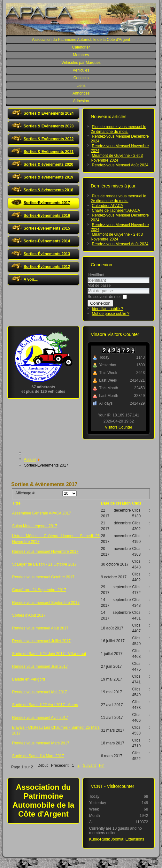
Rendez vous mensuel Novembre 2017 (45, 552)
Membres (81, 55)
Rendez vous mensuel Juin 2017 (40, 666)
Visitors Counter (119, 427)
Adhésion (81, 101)
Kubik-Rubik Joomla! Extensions (117, 839)
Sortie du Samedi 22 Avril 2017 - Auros (45, 705)
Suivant (89, 765)
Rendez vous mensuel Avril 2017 (40, 718)
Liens (81, 86)
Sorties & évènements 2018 (48, 190)
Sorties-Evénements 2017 (47, 203)
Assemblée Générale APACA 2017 (42, 513)
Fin (102, 765)
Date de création (116, 503)
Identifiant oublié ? (108, 309)
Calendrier (81, 47)
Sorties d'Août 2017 (29, 615)
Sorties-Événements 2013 (47, 254)
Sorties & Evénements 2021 (49, 152)
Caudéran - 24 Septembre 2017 (39, 590)
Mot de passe (99, 286)
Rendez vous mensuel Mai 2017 (39, 692)
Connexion (100, 303)
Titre (16, 503)
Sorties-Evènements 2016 (47, 216)
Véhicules (81, 70)
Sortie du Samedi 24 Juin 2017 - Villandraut (49, 654)
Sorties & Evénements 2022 (49, 139)
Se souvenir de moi (104, 297)
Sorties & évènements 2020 (48, 164)
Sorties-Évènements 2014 (47, 241)
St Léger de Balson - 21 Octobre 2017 (44, 564)
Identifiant (96, 275)
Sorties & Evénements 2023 (49, 126)
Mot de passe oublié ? (111, 314)
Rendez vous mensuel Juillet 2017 (41, 641)
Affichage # (25, 493)
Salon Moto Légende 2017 (35, 526)
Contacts (81, 78)
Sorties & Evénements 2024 (49, 113)
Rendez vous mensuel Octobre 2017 (43, 577)
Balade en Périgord (29, 679)
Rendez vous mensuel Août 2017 (40, 628)
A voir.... (31, 279)
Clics (137, 503)
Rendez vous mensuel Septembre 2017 (46, 603)
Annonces (81, 93)
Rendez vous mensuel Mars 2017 (41, 743)
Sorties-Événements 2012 (47, 267)
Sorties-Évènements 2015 (47, 228)
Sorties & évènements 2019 (48, 177)
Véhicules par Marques (81, 63)
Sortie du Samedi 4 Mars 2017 (38, 756)
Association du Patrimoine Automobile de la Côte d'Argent (81, 40)
